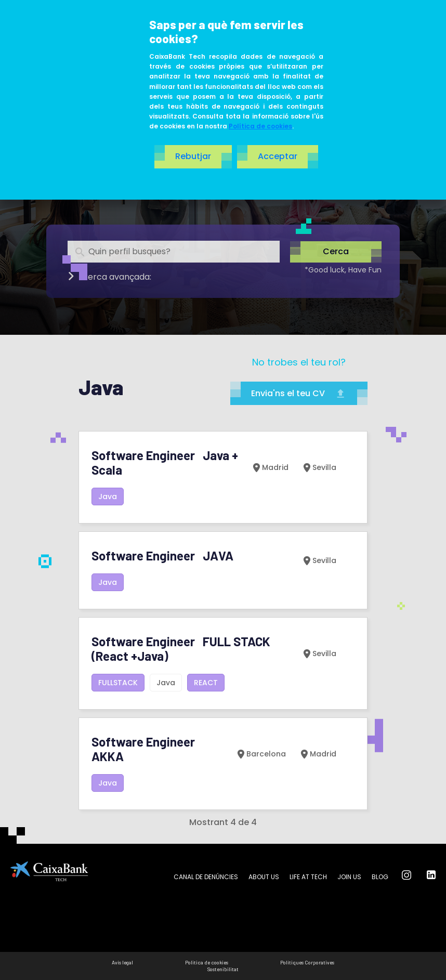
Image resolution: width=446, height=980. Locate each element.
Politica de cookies (207, 962)
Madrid (270, 467)
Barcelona (260, 754)
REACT (206, 683)
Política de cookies (260, 126)
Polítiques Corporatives (307, 962)
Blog (380, 877)
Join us (349, 877)
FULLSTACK (118, 683)
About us (264, 877)
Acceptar (278, 156)
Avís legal (122, 962)
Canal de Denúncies (206, 877)
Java (108, 496)
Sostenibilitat (223, 969)
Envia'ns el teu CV (299, 393)
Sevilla (319, 467)
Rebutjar (193, 156)
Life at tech (308, 877)
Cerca (336, 252)
